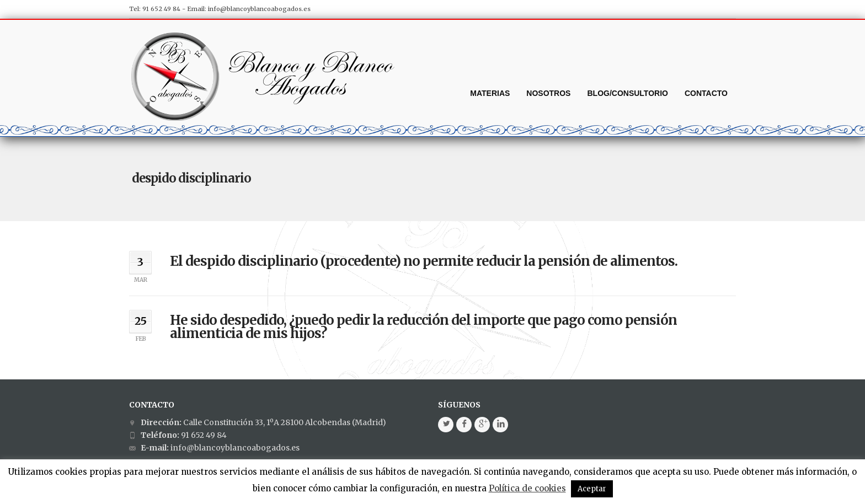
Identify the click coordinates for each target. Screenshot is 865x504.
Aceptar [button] (592, 489)
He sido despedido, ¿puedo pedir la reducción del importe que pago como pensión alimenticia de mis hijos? (423, 327)
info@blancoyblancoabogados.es (259, 9)
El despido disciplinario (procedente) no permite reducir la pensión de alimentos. (424, 261)
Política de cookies (527, 488)
